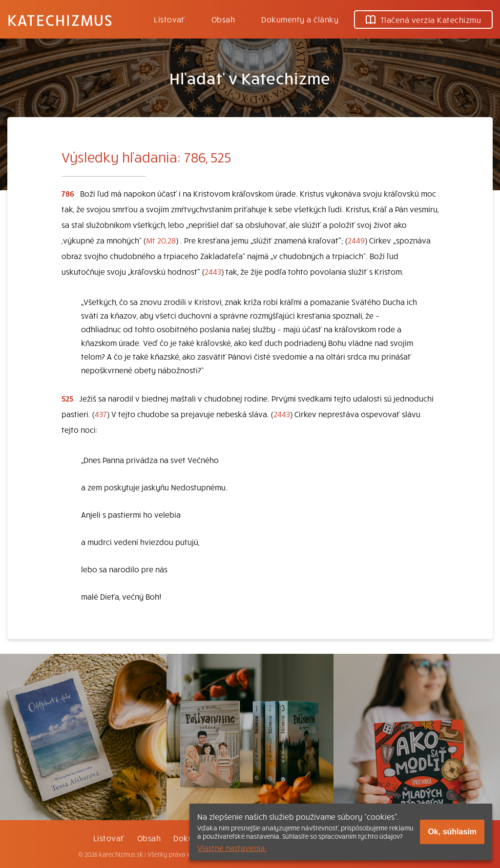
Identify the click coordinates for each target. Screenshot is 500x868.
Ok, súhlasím (452, 832)
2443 (213, 271)
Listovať (169, 19)
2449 (356, 240)
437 (101, 414)
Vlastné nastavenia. (232, 848)
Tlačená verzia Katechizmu (423, 20)
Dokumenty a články (300, 19)
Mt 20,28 (161, 240)
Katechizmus (60, 20)
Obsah (223, 19)
